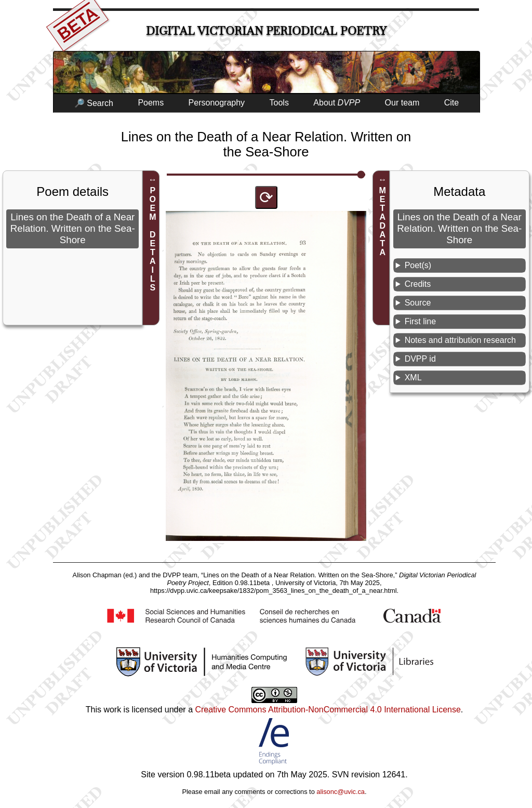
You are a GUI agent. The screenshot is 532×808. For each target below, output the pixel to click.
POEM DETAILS (152, 239)
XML (413, 377)
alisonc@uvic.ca (341, 792)
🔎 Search (94, 103)
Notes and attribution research (460, 340)
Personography (217, 103)
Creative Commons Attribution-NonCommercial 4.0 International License (328, 710)
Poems (151, 103)
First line (420, 321)
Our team (402, 103)
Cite (451, 103)
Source (418, 303)
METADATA (383, 221)
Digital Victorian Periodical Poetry (266, 31)
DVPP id (420, 359)
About (337, 103)
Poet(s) (418, 265)
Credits (418, 284)
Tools (279, 103)
